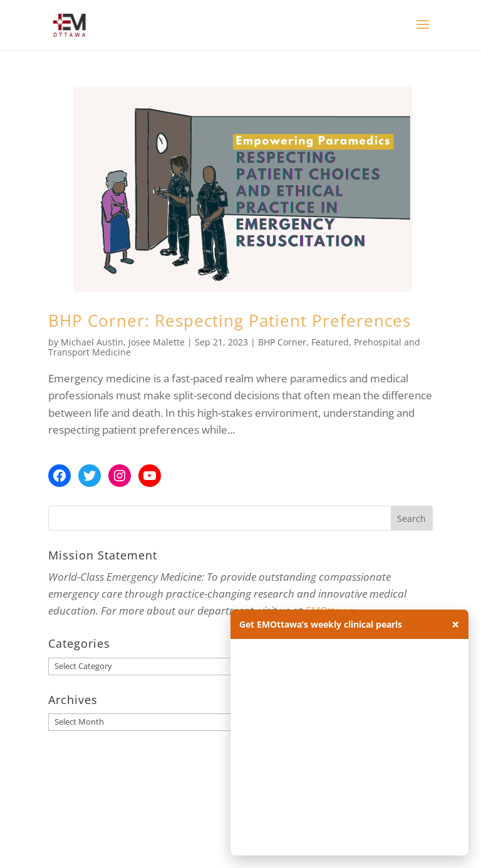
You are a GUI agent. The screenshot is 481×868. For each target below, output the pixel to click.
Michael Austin (92, 342)
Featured (330, 342)
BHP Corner (282, 342)
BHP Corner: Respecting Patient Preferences (230, 320)
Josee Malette (157, 342)
